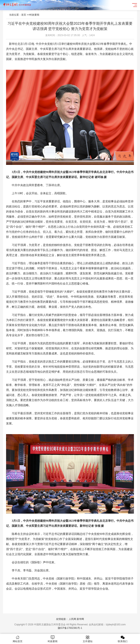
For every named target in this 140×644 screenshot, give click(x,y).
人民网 (72, 619)
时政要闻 (34, 15)
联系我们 (122, 639)
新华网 (80, 619)
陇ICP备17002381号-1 (70, 628)
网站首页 (17, 639)
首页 (24, 15)
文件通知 (87, 639)
